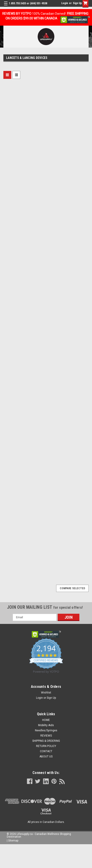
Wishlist (46, 693)
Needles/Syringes (46, 730)
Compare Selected (72, 588)
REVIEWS (46, 736)
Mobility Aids (46, 725)
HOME (46, 720)
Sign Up (77, 3)
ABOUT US (46, 756)
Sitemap (13, 841)
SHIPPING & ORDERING (46, 741)
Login (65, 3)
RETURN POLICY (46, 746)
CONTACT (46, 751)
